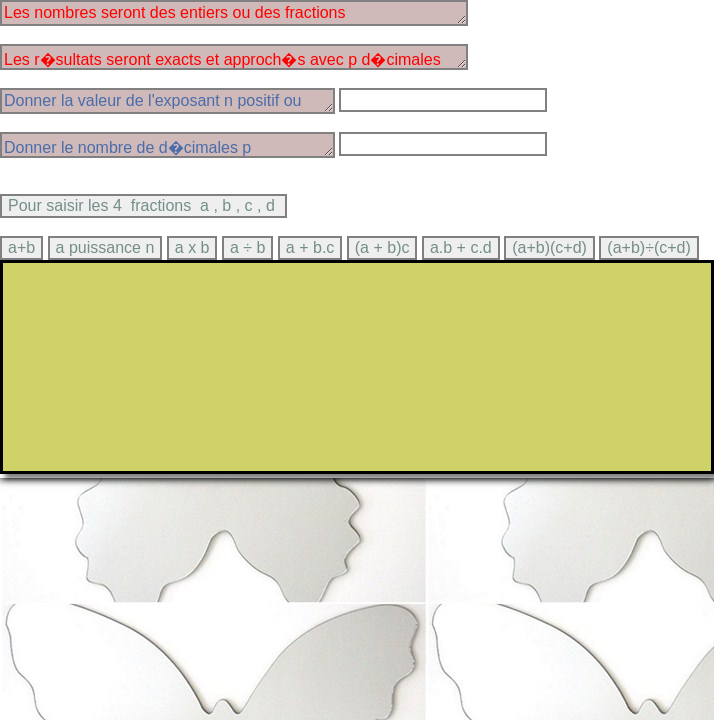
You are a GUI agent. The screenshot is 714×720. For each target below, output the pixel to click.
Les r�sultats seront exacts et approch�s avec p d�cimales (234, 57)
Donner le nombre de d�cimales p (167, 145)
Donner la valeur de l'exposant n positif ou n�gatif (167, 101)
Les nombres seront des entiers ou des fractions (234, 13)
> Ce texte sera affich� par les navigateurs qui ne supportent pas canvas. (357, 367)
